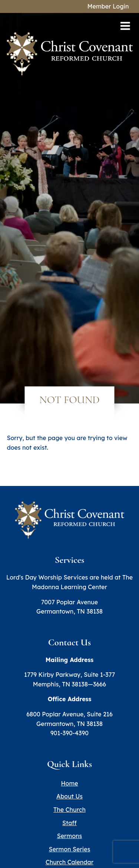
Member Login (108, 6)
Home (69, 783)
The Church (69, 810)
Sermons (70, 836)
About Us (69, 796)
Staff (69, 823)
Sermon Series (70, 849)
